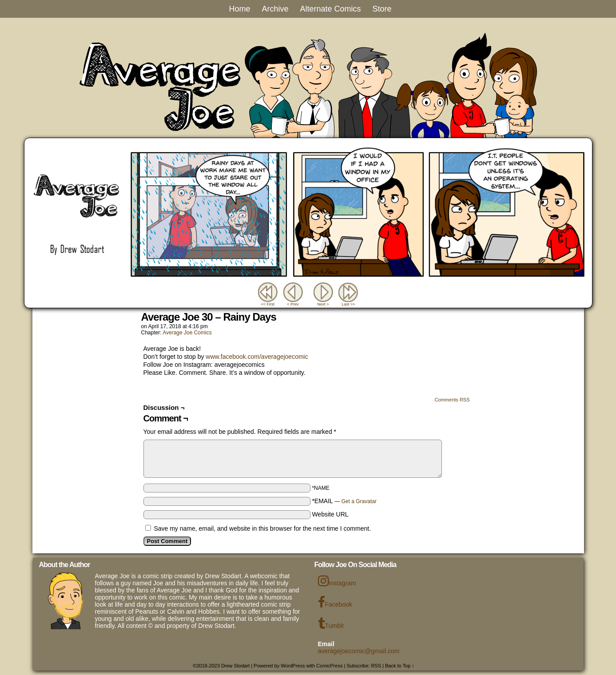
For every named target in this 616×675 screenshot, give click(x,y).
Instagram (337, 581)
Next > (323, 304)
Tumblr (331, 623)
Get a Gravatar (359, 501)
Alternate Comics (330, 9)
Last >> (348, 304)
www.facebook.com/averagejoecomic (257, 357)
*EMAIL (344, 501)
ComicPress (329, 666)
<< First (268, 304)
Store (382, 9)
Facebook (335, 602)
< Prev (293, 304)
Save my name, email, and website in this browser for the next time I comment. (262, 528)
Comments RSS (452, 400)
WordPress (293, 666)
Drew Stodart (235, 666)
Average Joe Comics (187, 333)
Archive (275, 9)
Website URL (330, 514)
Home (239, 9)
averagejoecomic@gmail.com (359, 651)
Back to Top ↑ (400, 666)
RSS (376, 666)
